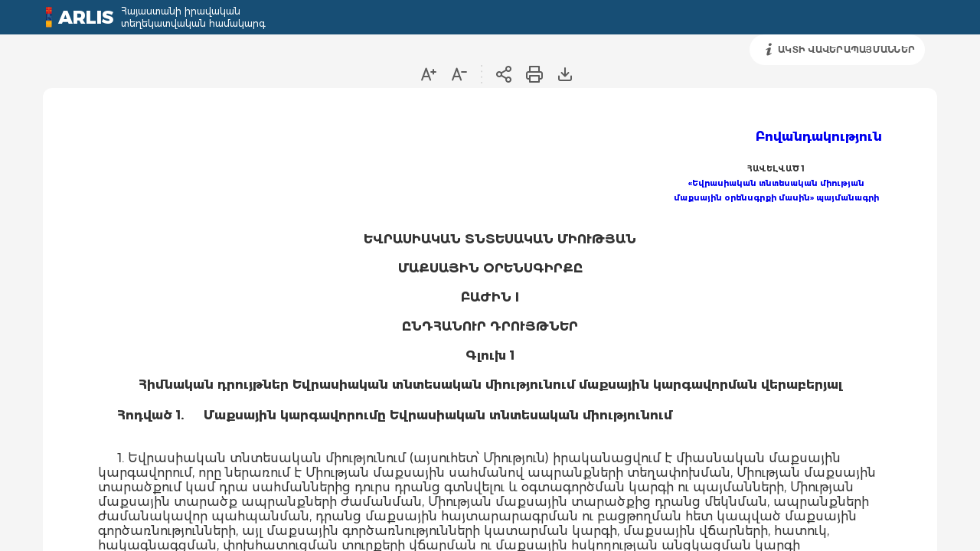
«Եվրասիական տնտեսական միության (776, 183)
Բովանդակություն (819, 137)
